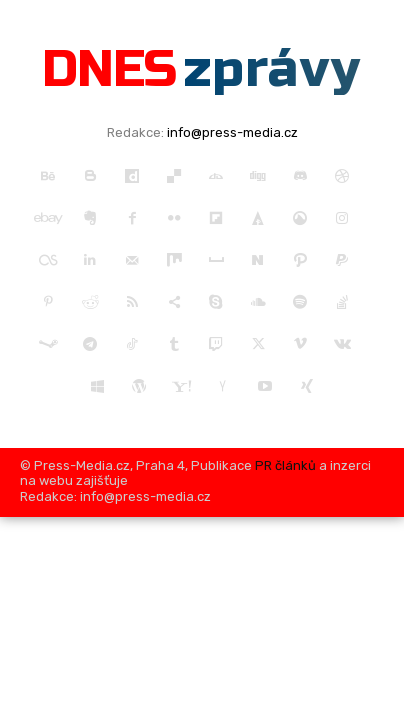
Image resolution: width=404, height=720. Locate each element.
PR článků (285, 465)
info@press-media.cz (232, 132)
